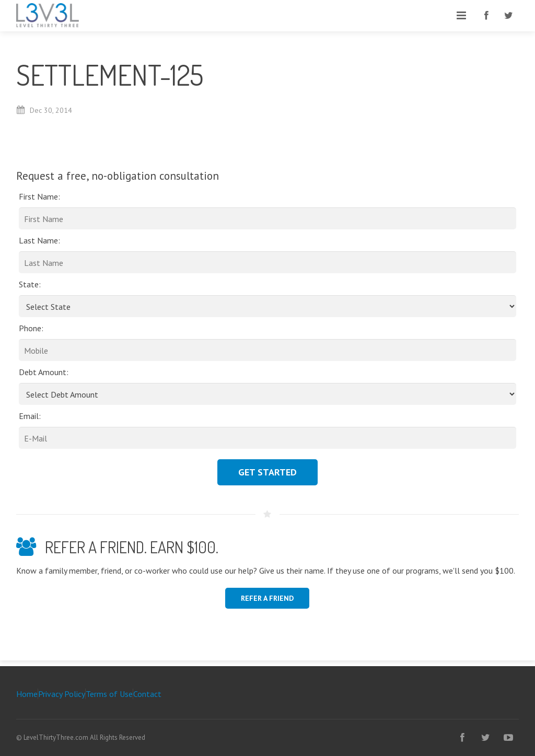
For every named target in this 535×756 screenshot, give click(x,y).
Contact (147, 694)
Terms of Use (109, 694)
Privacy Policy (62, 694)
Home (27, 694)
